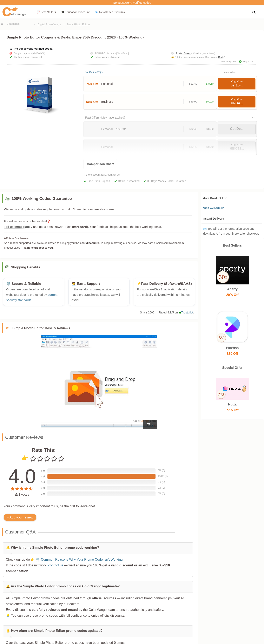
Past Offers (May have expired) (105, 118)
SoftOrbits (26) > (94, 72)
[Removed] (36, 57)
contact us (114, 175)
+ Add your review (20, 519)
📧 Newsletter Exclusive (110, 12)
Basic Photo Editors (79, 24)
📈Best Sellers (46, 12)
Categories (13, 24)
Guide (221, 57)
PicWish (232, 348)
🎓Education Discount (75, 12)
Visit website (212, 208)
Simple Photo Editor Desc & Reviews (41, 330)
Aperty (232, 289)
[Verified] (116, 57)
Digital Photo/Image (49, 24)
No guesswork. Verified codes (132, 3)
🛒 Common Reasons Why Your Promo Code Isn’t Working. (80, 562)
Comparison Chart (100, 164)
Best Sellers (232, 245)
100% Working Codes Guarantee (42, 199)
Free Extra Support (99, 181)
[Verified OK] (39, 53)
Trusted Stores (183, 53)
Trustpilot (186, 315)
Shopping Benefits (25, 270)
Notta (232, 404)
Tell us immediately (18, 227)
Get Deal (237, 129)
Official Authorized (129, 181)
